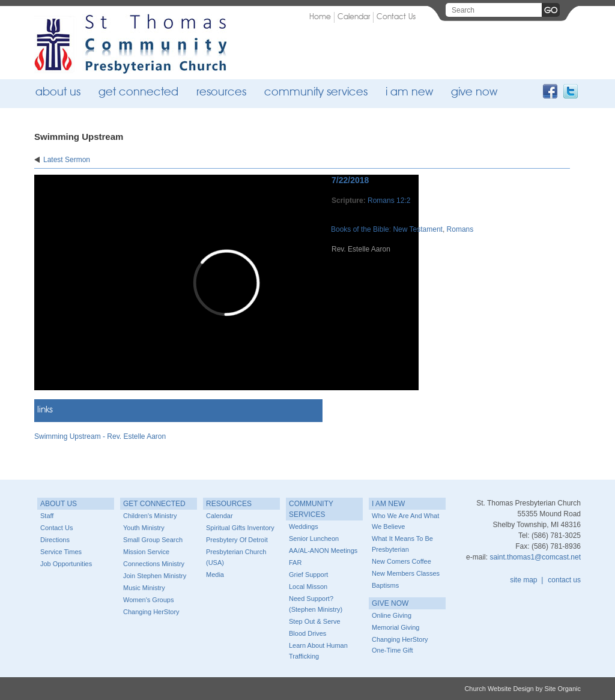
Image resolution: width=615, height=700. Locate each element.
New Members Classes (406, 573)
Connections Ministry (154, 564)
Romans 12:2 (389, 201)
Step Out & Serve (315, 621)
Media (215, 575)
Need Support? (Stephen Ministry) (316, 604)
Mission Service (146, 552)
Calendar (354, 17)
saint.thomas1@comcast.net (535, 557)
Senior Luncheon (314, 539)
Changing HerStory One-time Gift (400, 645)
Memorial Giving (395, 627)
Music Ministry (144, 588)
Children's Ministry (150, 516)
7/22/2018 (350, 180)
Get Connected (138, 93)
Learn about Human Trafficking (318, 651)
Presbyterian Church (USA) (236, 557)
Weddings (304, 527)
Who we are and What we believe (405, 521)
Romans (460, 229)
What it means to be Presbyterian (402, 544)
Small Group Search (153, 540)
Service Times (61, 552)
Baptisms (385, 585)
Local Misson (308, 587)
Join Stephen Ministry (155, 576)
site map (523, 580)
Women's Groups (148, 600)
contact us (564, 580)
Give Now (474, 93)
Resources (221, 93)
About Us (58, 93)
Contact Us (396, 17)
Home (320, 17)
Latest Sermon (67, 160)
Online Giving (392, 615)
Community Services (316, 93)
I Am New (409, 93)
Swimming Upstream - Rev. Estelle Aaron (100, 436)
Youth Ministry (144, 528)
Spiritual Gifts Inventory (240, 528)
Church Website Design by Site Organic (523, 689)
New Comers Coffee (401, 561)
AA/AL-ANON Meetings (323, 551)
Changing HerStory (151, 612)
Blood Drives (307, 633)
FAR (295, 563)
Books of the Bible (360, 229)
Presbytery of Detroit (237, 540)
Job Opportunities (66, 564)
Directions (55, 540)
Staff (47, 516)
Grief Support (308, 575)
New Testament (417, 229)
